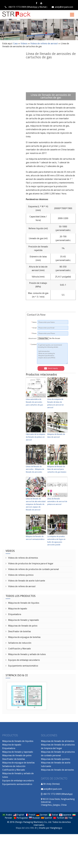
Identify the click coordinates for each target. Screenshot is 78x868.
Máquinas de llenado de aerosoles (57, 770)
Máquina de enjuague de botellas (24, 637)
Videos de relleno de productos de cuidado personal (33, 569)
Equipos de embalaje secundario (24, 660)
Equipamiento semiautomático (23, 666)
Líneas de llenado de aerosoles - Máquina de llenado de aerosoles (35, 469)
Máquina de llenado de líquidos (23, 603)
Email (34, 328)
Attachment (32, 338)
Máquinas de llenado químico (55, 759)
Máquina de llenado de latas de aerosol (56, 436)
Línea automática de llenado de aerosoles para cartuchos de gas (34, 402)
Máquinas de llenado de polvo (23, 626)
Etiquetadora (14, 614)
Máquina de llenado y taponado (23, 620)
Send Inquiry (51, 368)
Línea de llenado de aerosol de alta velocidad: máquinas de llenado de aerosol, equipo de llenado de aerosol (36, 504)
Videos (24, 44)
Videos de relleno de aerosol (44, 44)
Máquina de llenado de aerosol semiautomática (35, 538)
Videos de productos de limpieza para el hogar (30, 564)
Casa (15, 44)
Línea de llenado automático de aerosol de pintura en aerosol (57, 501)
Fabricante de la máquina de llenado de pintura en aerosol (36, 437)
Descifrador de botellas (19, 631)
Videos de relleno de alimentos (23, 558)
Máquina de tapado (17, 609)
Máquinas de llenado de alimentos (58, 741)
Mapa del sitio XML (25, 828)
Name (34, 322)
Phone (34, 333)
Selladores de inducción (19, 643)
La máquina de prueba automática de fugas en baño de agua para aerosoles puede (56, 541)
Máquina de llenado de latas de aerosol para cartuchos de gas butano (57, 469)
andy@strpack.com (62, 7)
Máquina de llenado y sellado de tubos (27, 654)
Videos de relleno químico (21, 575)
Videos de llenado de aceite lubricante (26, 581)
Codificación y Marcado (19, 649)
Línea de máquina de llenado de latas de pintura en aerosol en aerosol (55, 403)
